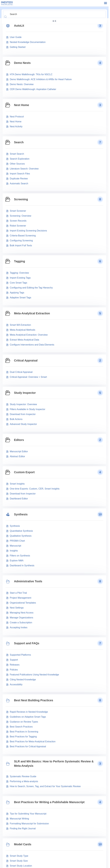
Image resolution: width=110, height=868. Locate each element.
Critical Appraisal (26, 360)
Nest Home (22, 105)
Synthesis (21, 514)
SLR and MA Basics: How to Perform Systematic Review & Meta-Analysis (54, 764)
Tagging (20, 261)
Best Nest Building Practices (34, 700)
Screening (21, 199)
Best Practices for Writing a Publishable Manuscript (49, 802)
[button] (105, 3)
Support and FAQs (27, 643)
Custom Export (24, 472)
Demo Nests (22, 63)
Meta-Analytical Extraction (32, 313)
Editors (19, 440)
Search (19, 142)
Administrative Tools (28, 581)
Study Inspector (25, 393)
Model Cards (23, 844)
